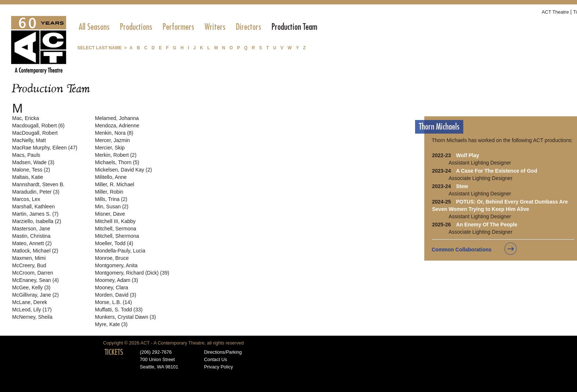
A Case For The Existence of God (496, 171)
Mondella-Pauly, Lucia (120, 251)
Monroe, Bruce (112, 258)
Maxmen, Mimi (29, 258)
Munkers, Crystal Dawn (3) (125, 317)
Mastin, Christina (31, 236)
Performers (178, 27)
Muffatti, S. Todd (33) (119, 310)
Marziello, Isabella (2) (37, 221)
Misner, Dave (110, 214)
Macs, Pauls (26, 155)
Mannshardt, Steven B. (38, 184)
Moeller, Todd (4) (114, 243)
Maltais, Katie (28, 177)
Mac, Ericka (26, 118)
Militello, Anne (111, 177)
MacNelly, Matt (29, 140)
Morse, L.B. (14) (113, 302)
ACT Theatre (555, 12)
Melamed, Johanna (117, 118)
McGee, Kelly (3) (31, 287)
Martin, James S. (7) (35, 214)
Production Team (294, 27)
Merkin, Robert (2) (116, 155)
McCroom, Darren (33, 273)
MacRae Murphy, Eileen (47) (45, 148)
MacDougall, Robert (35, 133)
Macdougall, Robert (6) (38, 126)
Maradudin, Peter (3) (36, 192)
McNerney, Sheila (32, 317)
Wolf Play (468, 155)
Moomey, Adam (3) (116, 280)
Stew (462, 186)
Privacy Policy (218, 367)
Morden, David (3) (116, 295)
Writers (215, 27)
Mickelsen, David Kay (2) (123, 170)
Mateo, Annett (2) (32, 243)
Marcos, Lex (26, 199)
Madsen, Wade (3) (33, 162)
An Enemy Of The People (486, 225)
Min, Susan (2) (112, 206)
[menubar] (198, 27)
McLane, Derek (30, 302)
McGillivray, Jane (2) (36, 295)
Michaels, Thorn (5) (117, 162)
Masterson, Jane (31, 229)
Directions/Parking (223, 352)
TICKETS (114, 352)
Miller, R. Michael (115, 184)
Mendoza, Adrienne (117, 126)
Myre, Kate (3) (111, 324)
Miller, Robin (109, 192)
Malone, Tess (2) (31, 170)
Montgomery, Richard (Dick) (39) (132, 273)
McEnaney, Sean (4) (36, 280)
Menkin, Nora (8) (114, 133)
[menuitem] (94, 27)
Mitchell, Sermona (116, 229)
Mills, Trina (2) (111, 199)
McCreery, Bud (29, 265)
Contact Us (215, 360)
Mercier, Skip (110, 148)
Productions (136, 27)
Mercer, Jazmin (112, 140)
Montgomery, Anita (116, 265)
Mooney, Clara (111, 287)
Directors (249, 27)
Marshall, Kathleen (33, 206)
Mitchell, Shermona (117, 236)
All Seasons (94, 27)
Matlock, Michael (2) (35, 251)
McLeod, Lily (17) (32, 310)
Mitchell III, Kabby (115, 221)
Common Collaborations (462, 250)
